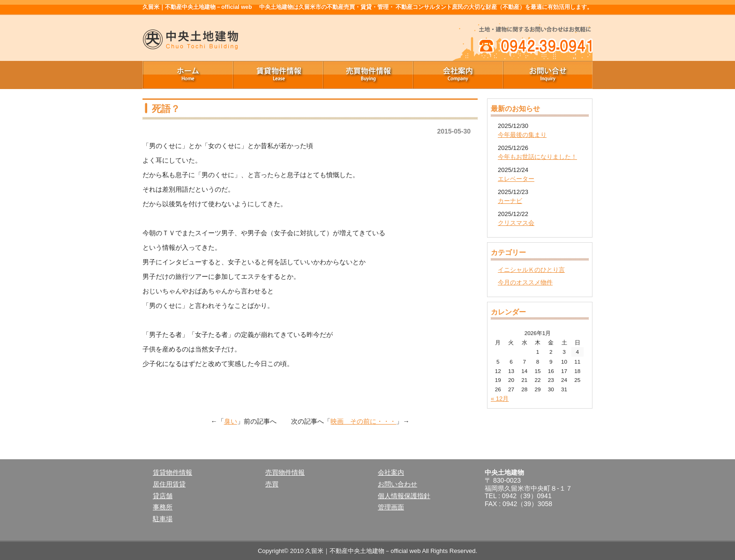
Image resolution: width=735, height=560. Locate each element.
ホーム (187, 75)
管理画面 (391, 507)
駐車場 (163, 519)
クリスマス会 (516, 223)
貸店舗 (163, 496)
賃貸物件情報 (277, 75)
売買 (272, 484)
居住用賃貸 (169, 484)
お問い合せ (547, 75)
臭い (231, 421)
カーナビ (510, 201)
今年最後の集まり (522, 135)
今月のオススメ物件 (525, 282)
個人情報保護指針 (404, 496)
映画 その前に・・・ (363, 421)
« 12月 (500, 399)
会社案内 (457, 75)
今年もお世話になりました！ (537, 157)
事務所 (163, 507)
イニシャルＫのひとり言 (531, 270)
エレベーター (516, 179)
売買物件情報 (367, 75)
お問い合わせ (397, 484)
